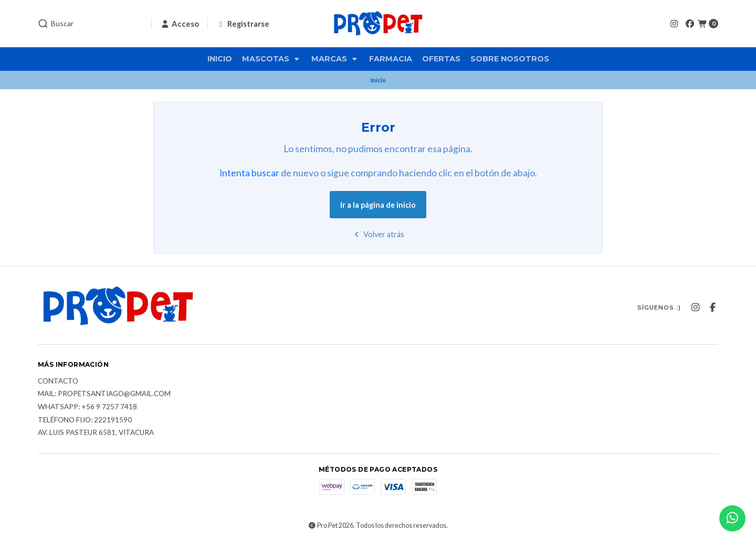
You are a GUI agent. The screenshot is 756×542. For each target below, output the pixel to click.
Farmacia (391, 59)
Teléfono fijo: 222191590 (85, 420)
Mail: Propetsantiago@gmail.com (104, 394)
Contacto (58, 381)
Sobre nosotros (510, 59)
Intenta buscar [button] (249, 173)
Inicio (220, 59)
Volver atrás (378, 234)
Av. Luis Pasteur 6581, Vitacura (96, 433)
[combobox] (90, 24)
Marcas (335, 59)
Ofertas (441, 59)
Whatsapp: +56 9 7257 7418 (87, 407)
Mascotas (272, 59)
